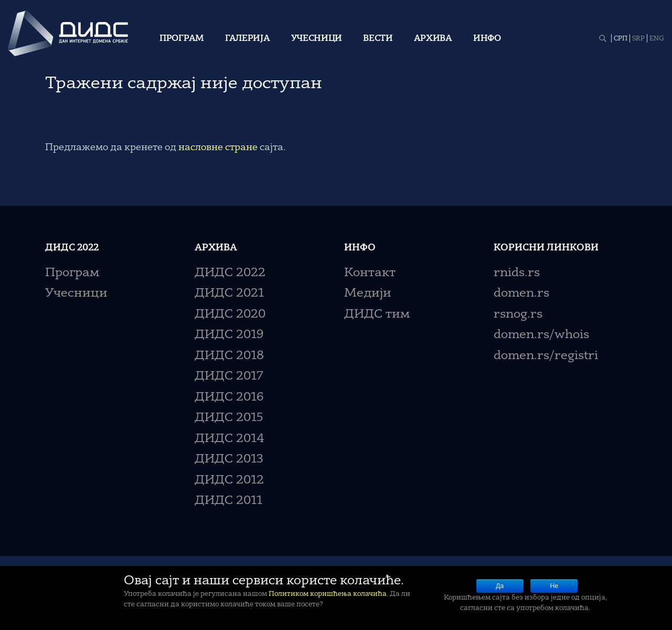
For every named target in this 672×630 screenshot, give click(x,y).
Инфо (487, 39)
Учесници (317, 39)
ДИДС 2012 (229, 481)
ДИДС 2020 (230, 315)
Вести (378, 39)
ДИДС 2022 (230, 273)
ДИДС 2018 (229, 356)
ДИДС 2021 (229, 294)
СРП (621, 39)
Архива (433, 39)
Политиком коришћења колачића (328, 594)
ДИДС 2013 (229, 460)
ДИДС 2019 (229, 335)
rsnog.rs (518, 315)
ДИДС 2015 (229, 418)
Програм (182, 39)
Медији (368, 294)
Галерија (248, 39)
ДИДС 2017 (229, 377)
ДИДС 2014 (230, 439)
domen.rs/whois (541, 335)
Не (554, 586)
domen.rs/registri (546, 356)
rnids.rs (517, 273)
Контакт (370, 273)
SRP (638, 39)
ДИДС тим (377, 315)
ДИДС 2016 (229, 398)
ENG (657, 39)
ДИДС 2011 (228, 501)
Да (500, 586)
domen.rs (521, 294)
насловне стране (218, 148)
